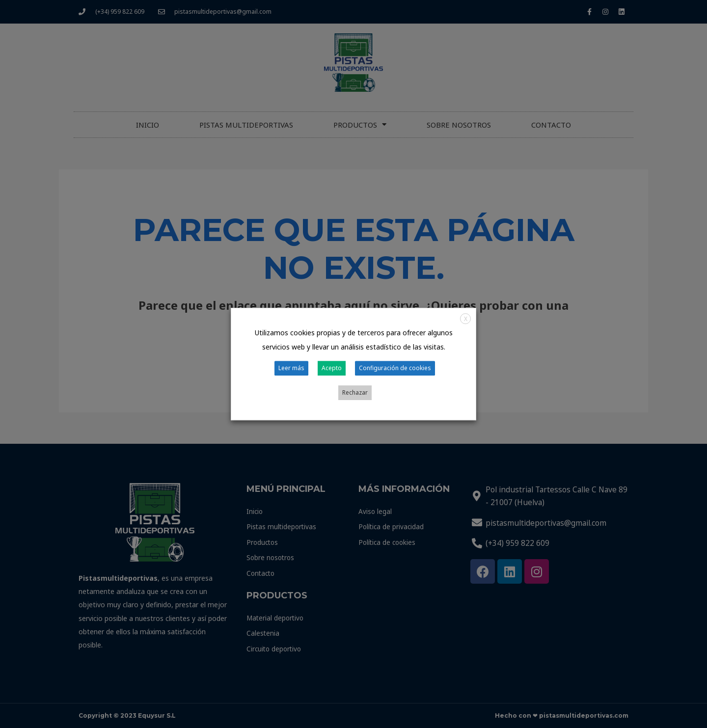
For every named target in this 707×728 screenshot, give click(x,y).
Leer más (275, 382)
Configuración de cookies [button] (374, 382)
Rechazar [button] (437, 382)
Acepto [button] (313, 382)
